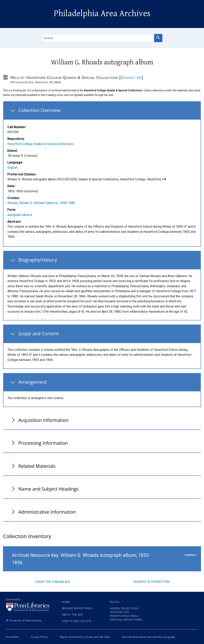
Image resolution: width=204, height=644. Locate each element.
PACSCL (115, 602)
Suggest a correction (151, 582)
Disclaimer (12, 637)
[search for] (98, 38)
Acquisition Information (43, 420)
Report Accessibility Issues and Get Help (85, 637)
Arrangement (32, 382)
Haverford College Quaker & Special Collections (41, 144)
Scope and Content (39, 334)
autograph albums (20, 215)
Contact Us (131, 77)
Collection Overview (39, 110)
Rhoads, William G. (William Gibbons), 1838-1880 (41, 203)
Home (66, 602)
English (12, 168)
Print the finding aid (53, 582)
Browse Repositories (77, 608)
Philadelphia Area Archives (102, 14)
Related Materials (37, 466)
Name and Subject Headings (48, 489)
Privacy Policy (39, 637)
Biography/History (38, 260)
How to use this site (77, 621)
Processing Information (43, 443)
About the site (73, 615)
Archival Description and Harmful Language (148, 637)
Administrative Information (47, 512)
